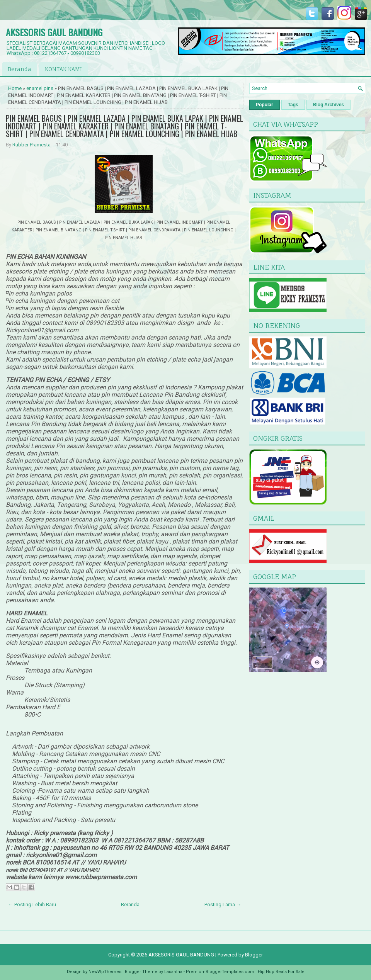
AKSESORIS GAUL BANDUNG (54, 32)
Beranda (20, 69)
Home (15, 88)
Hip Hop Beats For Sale (281, 972)
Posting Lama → (223, 904)
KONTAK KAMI (63, 69)
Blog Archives (328, 105)
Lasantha (173, 972)
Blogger (254, 955)
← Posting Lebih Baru (32, 904)
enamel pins (40, 88)
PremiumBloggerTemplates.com (220, 972)
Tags (293, 105)
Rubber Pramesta (31, 145)
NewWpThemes (105, 972)
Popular (265, 105)
